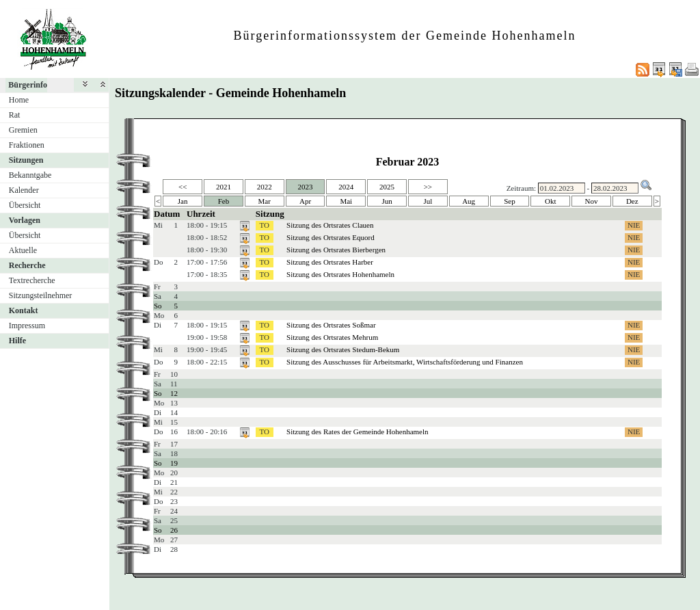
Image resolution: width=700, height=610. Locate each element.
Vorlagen (25, 220)
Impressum (27, 326)
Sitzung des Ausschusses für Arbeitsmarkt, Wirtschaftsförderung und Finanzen (405, 362)
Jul (428, 201)
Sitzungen (26, 160)
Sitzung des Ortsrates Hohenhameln (340, 274)
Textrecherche (32, 280)
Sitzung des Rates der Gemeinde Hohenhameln (357, 432)
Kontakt (24, 310)
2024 (346, 187)
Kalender (24, 190)
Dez (632, 201)
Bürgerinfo (28, 85)
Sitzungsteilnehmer (41, 295)
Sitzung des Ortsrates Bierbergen (336, 250)
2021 (224, 187)
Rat (15, 115)
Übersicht (25, 205)
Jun (387, 201)
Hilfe (17, 341)
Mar (265, 201)
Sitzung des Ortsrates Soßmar (331, 325)
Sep (510, 201)
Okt (551, 201)
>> (428, 187)
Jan (183, 201)
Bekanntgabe (30, 175)
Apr (305, 201)
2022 (265, 187)
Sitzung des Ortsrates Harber (330, 262)
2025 (387, 187)
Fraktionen (27, 145)
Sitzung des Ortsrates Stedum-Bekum (343, 349)
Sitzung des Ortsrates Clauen (330, 225)
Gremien (23, 130)
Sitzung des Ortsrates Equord (331, 237)
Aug (469, 201)
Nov (592, 201)
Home (19, 100)
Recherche (27, 265)
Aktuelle (23, 250)
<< (183, 187)
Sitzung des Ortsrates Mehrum (332, 337)
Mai (346, 201)
